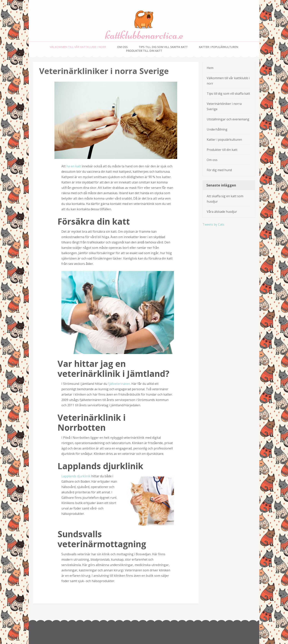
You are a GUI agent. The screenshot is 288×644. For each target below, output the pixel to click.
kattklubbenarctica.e (144, 35)
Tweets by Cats (213, 224)
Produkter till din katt (144, 51)
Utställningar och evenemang (228, 119)
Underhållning (217, 129)
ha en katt (74, 166)
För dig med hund (219, 170)
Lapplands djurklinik (76, 476)
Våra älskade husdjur (222, 212)
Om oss (122, 47)
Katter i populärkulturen (218, 47)
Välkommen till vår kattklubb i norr (78, 47)
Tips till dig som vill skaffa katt (163, 47)
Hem (210, 68)
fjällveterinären (119, 384)
